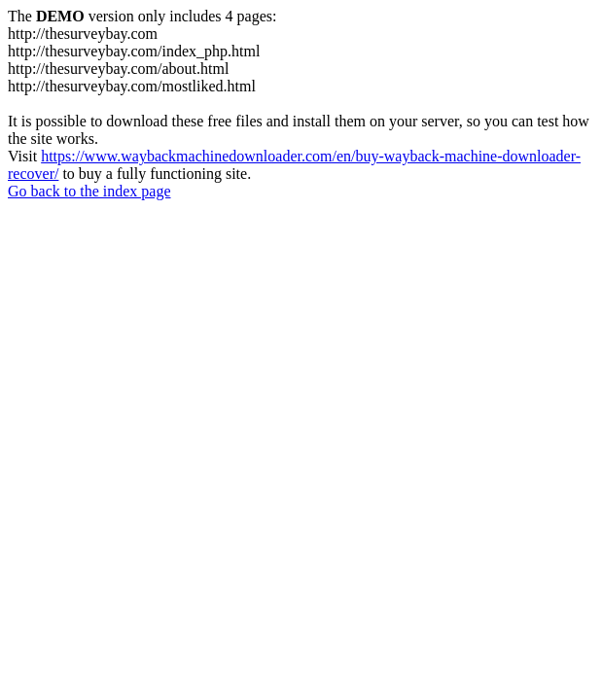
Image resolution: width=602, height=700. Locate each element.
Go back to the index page (89, 191)
